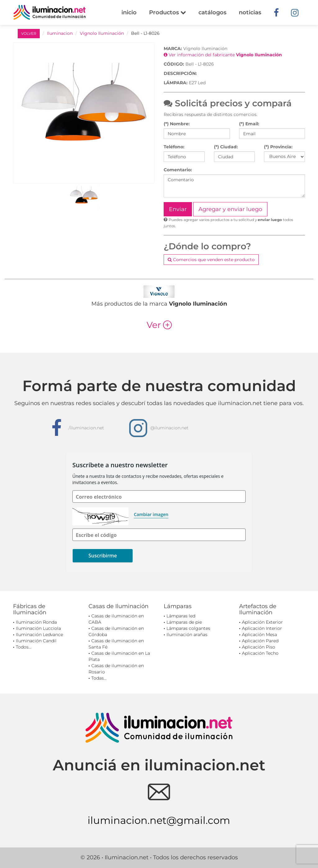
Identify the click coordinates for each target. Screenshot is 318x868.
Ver (159, 325)
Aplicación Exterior (262, 622)
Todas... (99, 678)
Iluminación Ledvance (39, 635)
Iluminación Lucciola (38, 628)
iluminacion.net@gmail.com (159, 820)
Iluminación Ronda (36, 622)
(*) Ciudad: (226, 147)
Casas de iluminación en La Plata (119, 656)
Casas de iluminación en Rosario (116, 669)
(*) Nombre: (177, 124)
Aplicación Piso (259, 647)
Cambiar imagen (151, 514)
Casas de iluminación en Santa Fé (116, 644)
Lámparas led (181, 616)
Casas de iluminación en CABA (116, 619)
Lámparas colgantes (188, 628)
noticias (250, 12)
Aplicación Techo (260, 653)
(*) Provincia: (278, 147)
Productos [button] (168, 12)
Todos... (24, 647)
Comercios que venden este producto (211, 260)
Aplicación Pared (260, 641)
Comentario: (178, 170)
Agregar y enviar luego (230, 209)
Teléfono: (174, 147)
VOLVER (29, 33)
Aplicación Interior (262, 628)
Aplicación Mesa (259, 635)
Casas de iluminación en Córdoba (116, 631)
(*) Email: (249, 124)
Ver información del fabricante (223, 55)
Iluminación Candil (36, 641)
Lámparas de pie (184, 622)
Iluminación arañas (187, 635)
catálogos (212, 12)
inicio (129, 12)
